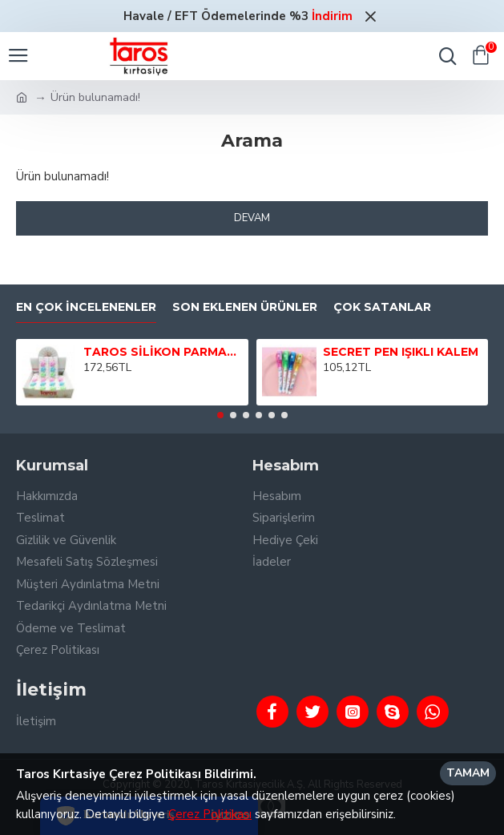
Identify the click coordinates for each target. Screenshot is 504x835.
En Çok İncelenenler (86, 307)
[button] (220, 415)
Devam (252, 218)
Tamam (468, 773)
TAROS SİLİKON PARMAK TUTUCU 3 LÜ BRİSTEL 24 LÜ (163, 352)
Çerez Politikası (210, 814)
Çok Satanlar (382, 307)
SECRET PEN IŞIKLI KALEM (401, 352)
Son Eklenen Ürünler (245, 307)
